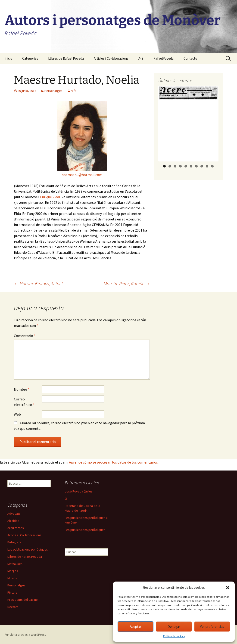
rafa (74, 91)
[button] (228, 588)
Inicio (8, 58)
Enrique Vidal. (50, 197)
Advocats (14, 514)
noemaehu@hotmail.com (82, 175)
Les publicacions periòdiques (85, 530)
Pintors (12, 592)
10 (212, 166)
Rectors (13, 607)
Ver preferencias (212, 627)
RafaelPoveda (164, 58)
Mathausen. (15, 564)
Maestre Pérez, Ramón (127, 283)
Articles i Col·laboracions (111, 58)
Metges (13, 571)
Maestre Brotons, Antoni (38, 283)
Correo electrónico (24, 402)
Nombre (22, 389)
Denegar (174, 627)
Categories (30, 58)
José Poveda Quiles (79, 491)
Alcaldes (13, 521)
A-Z (141, 58)
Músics (12, 578)
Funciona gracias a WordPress (25, 635)
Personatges (53, 91)
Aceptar (136, 627)
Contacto (190, 58)
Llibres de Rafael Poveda (66, 58)
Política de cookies (174, 636)
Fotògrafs (14, 542)
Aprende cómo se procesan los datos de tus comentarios (113, 462)
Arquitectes (16, 528)
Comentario (25, 336)
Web (17, 414)
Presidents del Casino (23, 600)
